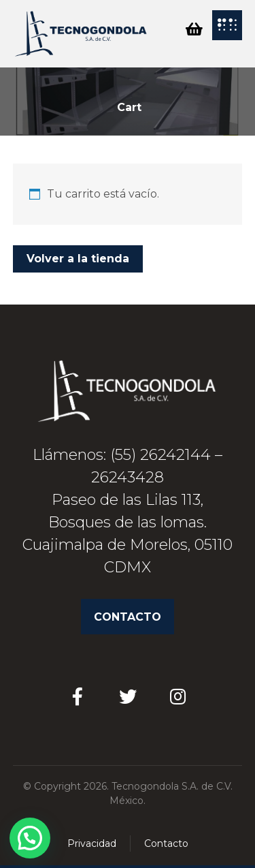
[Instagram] (178, 696)
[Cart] (194, 28)
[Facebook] (78, 696)
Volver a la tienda (78, 259)
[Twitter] (128, 696)
